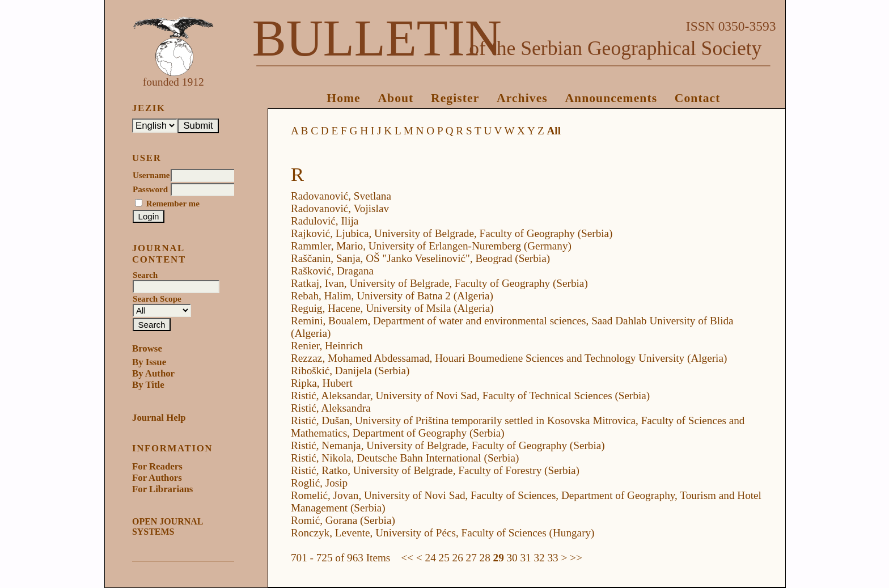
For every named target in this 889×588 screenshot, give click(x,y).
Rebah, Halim (321, 296)
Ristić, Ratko (319, 470)
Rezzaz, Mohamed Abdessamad (360, 358)
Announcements (611, 98)
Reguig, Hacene (326, 308)
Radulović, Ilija (325, 221)
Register (455, 98)
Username (151, 175)
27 (471, 558)
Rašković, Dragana (332, 271)
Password (150, 189)
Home (344, 98)
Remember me (173, 204)
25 (444, 558)
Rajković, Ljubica (330, 233)
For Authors (157, 478)
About (395, 98)
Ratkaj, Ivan (317, 283)
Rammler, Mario (327, 246)
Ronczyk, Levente (331, 533)
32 (539, 558)
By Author (153, 373)
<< (408, 558)
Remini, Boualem (329, 321)
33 (553, 558)
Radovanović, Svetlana (341, 196)
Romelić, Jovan (325, 495)
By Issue (149, 362)
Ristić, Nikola (321, 458)
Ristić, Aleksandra (331, 408)
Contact (698, 98)
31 (526, 558)
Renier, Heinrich (327, 346)
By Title (148, 385)
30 (512, 558)
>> (576, 558)
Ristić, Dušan (320, 420)
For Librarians (162, 489)
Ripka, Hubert (322, 383)
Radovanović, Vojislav (340, 208)
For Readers (157, 466)
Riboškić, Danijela (331, 371)
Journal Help (159, 418)
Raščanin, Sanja (326, 258)
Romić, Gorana (324, 520)
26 (458, 558)
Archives (522, 98)
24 (431, 558)
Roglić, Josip (319, 483)
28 (485, 558)
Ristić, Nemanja (326, 445)
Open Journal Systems (167, 526)
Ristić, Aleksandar (331, 395)
